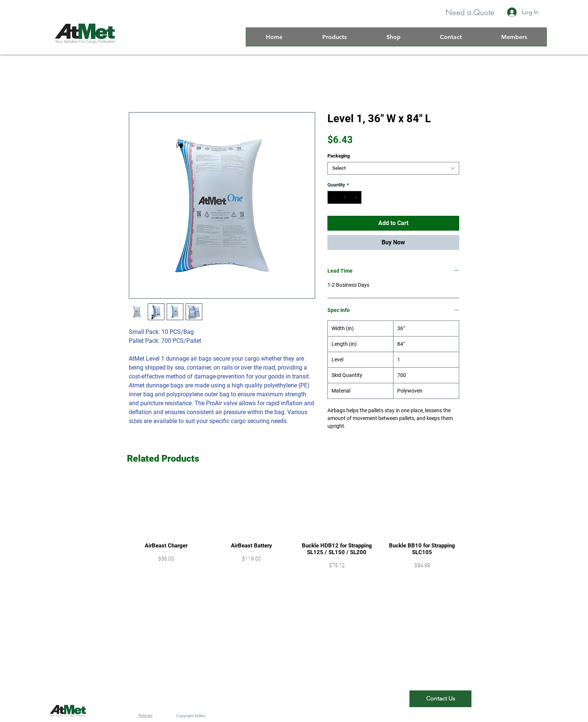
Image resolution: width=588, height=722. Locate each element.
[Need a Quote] (470, 12)
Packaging (339, 156)
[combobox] (393, 168)
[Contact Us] (440, 699)
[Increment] (356, 198)
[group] (294, 527)
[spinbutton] (345, 198)
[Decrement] (333, 198)
